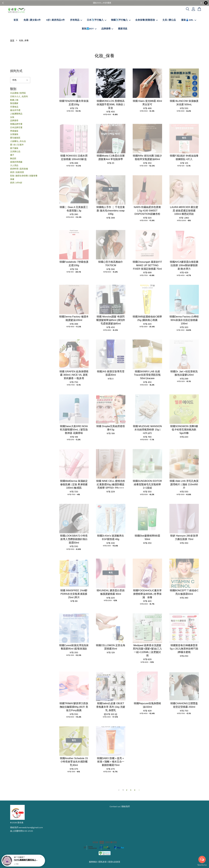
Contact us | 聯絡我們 (120, 807)
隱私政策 (103, 862)
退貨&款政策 (114, 862)
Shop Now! (113, 3)
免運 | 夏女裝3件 (32, 20)
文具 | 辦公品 (169, 20)
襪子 (12, 155)
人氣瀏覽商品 (16, 114)
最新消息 (123, 29)
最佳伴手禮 (15, 110)
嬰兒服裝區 (15, 138)
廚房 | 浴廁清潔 (17, 172)
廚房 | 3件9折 (16, 183)
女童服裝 (14, 134)
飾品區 (13, 158)
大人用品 (14, 165)
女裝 (12, 117)
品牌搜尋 (107, 29)
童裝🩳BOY (89, 29)
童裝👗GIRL (189, 20)
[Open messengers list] (202, 859)
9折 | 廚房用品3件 (55, 20)
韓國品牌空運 (16, 124)
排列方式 (16, 71)
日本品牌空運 (16, 128)
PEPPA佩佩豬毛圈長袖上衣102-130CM (27, 860)
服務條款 (93, 862)
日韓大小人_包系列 (19, 97)
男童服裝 (14, 131)
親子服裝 (14, 148)
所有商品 (76, 20)
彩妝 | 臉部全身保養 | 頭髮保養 (24, 176)
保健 (12, 179)
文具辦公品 (15, 152)
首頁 (16, 20)
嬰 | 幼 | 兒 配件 (17, 145)
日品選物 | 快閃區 (18, 93)
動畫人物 (14, 100)
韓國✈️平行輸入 (121, 20)
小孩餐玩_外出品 (18, 141)
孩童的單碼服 (16, 162)
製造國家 (14, 103)
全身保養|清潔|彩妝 (147, 20)
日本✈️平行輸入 (97, 20)
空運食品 (14, 107)
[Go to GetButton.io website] (202, 865)
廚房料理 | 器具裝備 (19, 169)
